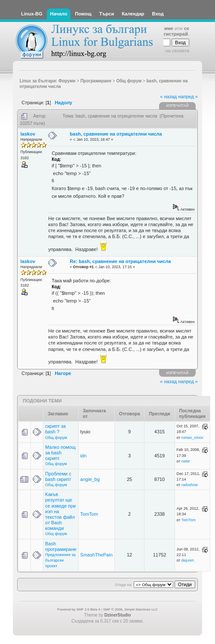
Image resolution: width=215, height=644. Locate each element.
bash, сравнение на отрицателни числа (116, 134)
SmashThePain (97, 555)
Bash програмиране (61, 546)
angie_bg (90, 479)
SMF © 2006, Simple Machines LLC (131, 609)
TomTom (89, 514)
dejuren (188, 560)
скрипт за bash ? (55, 429)
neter (186, 461)
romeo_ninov (192, 438)
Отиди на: (123, 585)
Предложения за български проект (60, 560)
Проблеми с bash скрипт (58, 476)
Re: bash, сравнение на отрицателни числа (120, 261)
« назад (168, 97)
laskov (28, 134)
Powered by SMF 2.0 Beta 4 (79, 609)
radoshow (190, 485)
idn (84, 456)
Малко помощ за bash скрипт (60, 453)
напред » (188, 97)
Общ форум (56, 438)
